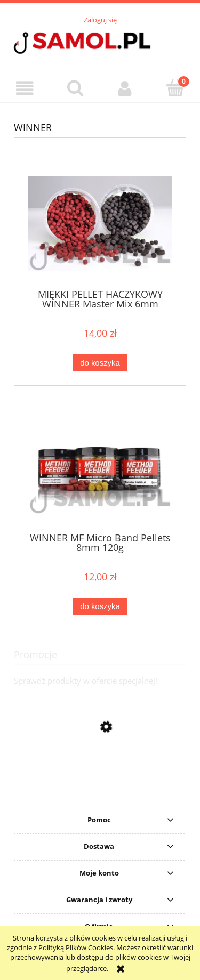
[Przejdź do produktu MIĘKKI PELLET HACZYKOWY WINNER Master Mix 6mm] (100, 224)
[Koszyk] (175, 88)
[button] (25, 89)
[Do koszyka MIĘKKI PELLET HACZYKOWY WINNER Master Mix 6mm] (100, 363)
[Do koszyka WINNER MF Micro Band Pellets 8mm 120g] (100, 607)
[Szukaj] (75, 88)
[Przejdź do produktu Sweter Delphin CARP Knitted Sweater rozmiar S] (100, 797)
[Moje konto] (125, 89)
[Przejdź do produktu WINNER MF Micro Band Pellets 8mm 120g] (100, 467)
